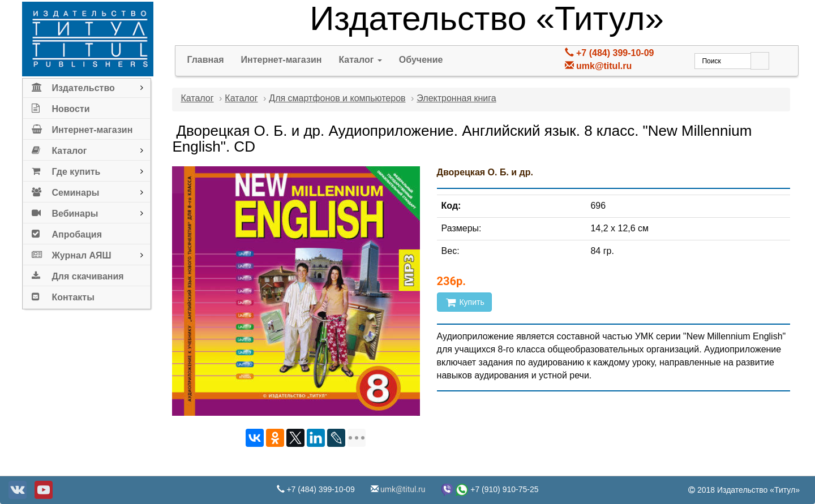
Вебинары (65, 211)
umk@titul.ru (604, 66)
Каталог (59, 148)
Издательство (73, 86)
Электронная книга (456, 98)
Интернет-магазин (82, 128)
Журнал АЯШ (71, 253)
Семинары (65, 190)
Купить (464, 302)
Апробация (67, 232)
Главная (205, 60)
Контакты (63, 295)
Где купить (66, 169)
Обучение (421, 60)
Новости (61, 107)
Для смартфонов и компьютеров (337, 98)
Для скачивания (78, 274)
